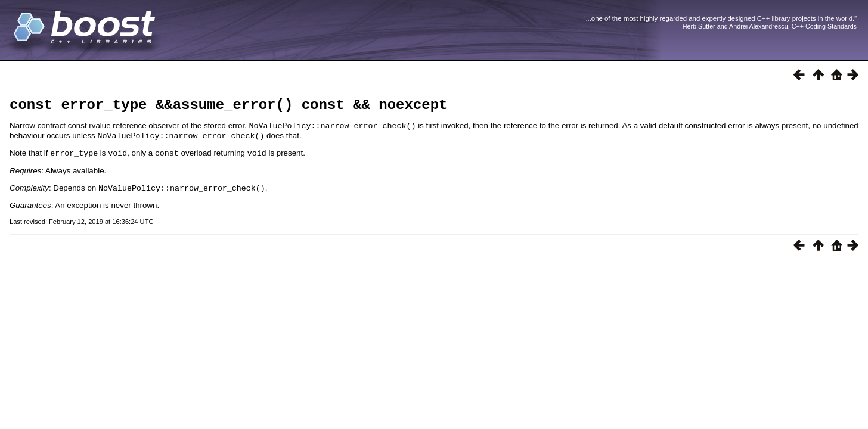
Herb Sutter (699, 26)
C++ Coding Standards (824, 26)
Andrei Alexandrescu (759, 26)
